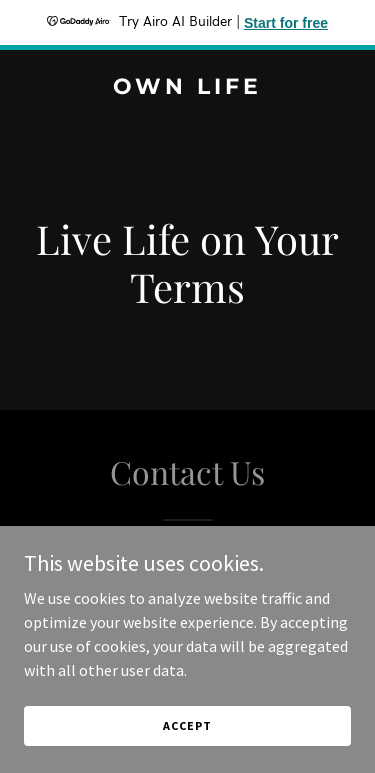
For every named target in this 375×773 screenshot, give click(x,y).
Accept (187, 725)
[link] (187, 88)
